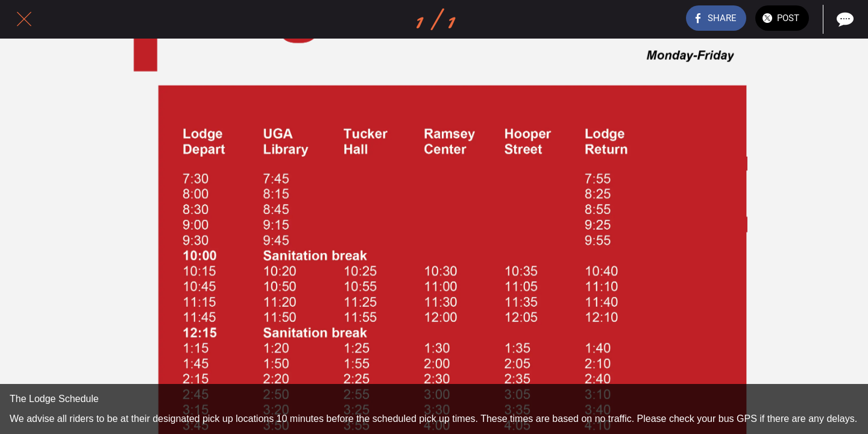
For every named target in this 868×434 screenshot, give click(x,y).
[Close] (24, 19)
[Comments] (844, 19)
